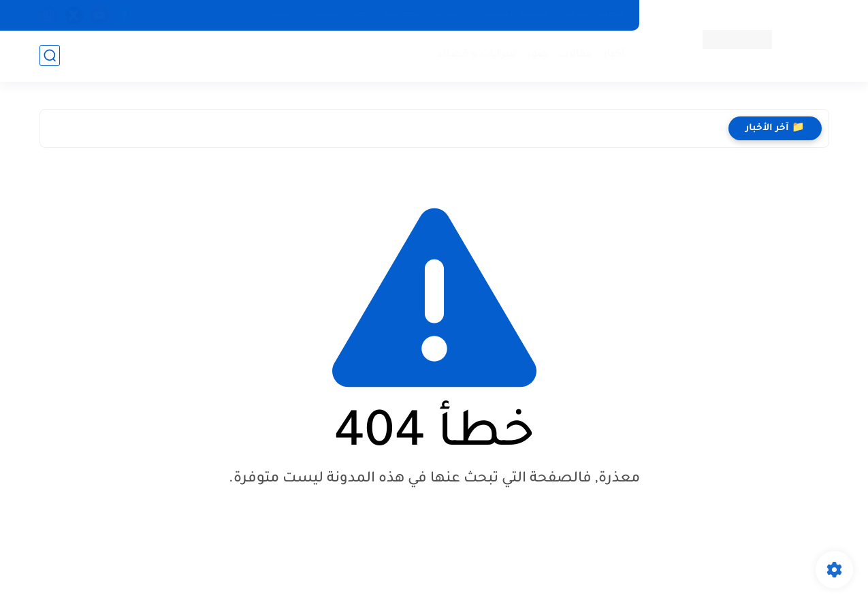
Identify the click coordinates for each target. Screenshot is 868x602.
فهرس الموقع (594, 15)
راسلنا (284, 15)
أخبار (614, 55)
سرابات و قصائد (477, 55)
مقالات (576, 55)
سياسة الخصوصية (422, 15)
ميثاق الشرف (340, 15)
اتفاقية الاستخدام (512, 15)
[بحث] (50, 56)
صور (537, 55)
